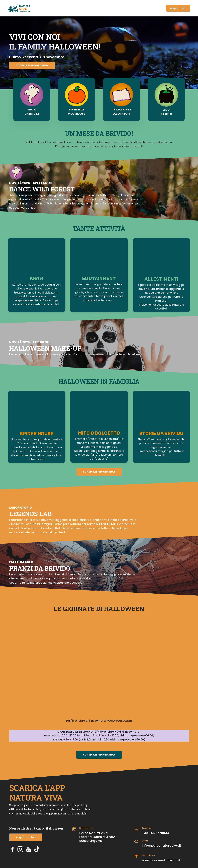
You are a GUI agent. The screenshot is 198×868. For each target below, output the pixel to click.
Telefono (147, 828)
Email (145, 841)
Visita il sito (148, 855)
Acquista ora (178, 8)
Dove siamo (86, 828)
